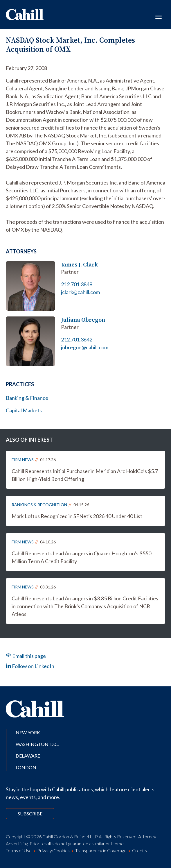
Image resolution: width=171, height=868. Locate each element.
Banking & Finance (27, 398)
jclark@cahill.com (80, 292)
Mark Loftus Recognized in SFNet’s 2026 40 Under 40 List (77, 516)
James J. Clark (80, 265)
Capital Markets (24, 410)
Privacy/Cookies (53, 850)
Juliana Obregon (83, 320)
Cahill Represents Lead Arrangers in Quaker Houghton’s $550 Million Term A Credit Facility (81, 557)
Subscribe (30, 814)
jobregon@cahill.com (85, 347)
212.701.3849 (77, 284)
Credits (139, 850)
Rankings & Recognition (39, 505)
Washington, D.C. (37, 744)
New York (28, 732)
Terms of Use (19, 850)
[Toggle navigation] (159, 16)
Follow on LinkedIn (30, 666)
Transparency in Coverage (101, 850)
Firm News (23, 460)
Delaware (28, 756)
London (26, 767)
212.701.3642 (77, 339)
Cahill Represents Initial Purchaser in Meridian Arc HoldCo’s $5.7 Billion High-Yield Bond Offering (85, 475)
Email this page (26, 656)
